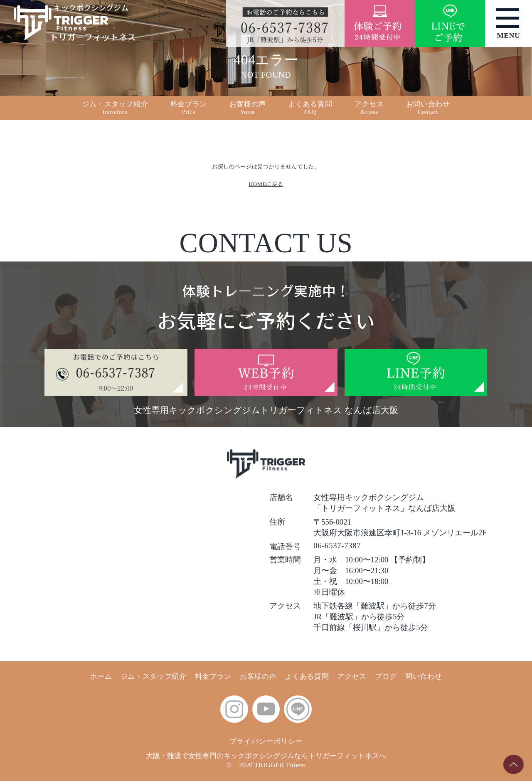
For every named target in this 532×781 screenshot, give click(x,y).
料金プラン (213, 676)
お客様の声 (258, 676)
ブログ (386, 676)
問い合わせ (424, 676)
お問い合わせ (428, 108)
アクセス (352, 676)
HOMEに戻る (266, 184)
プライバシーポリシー (266, 741)
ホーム (101, 676)
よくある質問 (310, 108)
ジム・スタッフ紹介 (154, 676)
